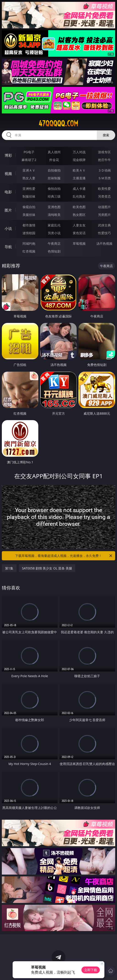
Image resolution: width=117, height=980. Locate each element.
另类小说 (54, 233)
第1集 (9, 568)
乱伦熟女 (79, 196)
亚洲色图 (54, 207)
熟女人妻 (29, 178)
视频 (8, 174)
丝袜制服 (54, 178)
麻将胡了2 (29, 160)
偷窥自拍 (29, 207)
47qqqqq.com (58, 124)
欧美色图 (79, 207)
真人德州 (54, 152)
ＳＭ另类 (104, 178)
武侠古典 (104, 225)
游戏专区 (104, 152)
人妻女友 (79, 225)
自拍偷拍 (54, 170)
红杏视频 (29, 251)
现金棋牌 (79, 160)
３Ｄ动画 (104, 170)
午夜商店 (54, 243)
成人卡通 (79, 189)
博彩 (8, 155)
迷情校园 (29, 233)
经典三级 (54, 196)
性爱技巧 (104, 233)
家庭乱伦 (54, 225)
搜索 (106, 135)
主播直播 (79, 178)
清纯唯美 (54, 215)
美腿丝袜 (29, 215)
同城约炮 (29, 243)
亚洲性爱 (29, 189)
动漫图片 (104, 207)
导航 (8, 247)
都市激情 (29, 225)
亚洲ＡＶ (29, 170)
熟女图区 (79, 215)
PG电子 (29, 152)
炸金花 (54, 160)
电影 (8, 192)
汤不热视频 (104, 243)
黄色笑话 (79, 233)
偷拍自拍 (54, 189)
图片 (8, 210)
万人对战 (79, 152)
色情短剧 (54, 251)
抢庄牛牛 (104, 160)
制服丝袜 (29, 196)
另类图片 (104, 215)
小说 (8, 228)
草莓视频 (79, 243)
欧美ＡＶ (79, 170)
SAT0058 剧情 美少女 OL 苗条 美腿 (47, 568)
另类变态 (104, 196)
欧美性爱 (104, 189)
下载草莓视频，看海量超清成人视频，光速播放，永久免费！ (64, 556)
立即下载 (91, 970)
